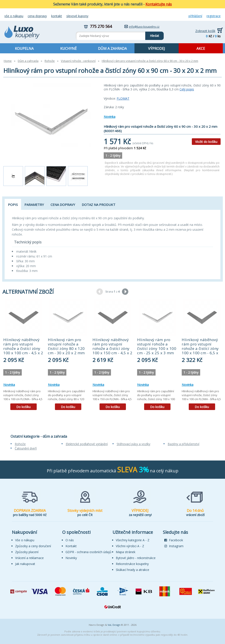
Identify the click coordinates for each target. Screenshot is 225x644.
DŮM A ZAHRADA (112, 49)
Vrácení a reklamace (29, 558)
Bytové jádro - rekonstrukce (136, 558)
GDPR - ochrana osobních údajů (88, 552)
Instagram (174, 546)
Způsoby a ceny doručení (33, 546)
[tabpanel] (23, 356)
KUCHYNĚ (68, 49)
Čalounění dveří (26, 448)
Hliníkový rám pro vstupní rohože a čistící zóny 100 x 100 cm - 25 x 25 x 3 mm (157, 346)
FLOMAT (123, 98)
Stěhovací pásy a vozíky (133, 444)
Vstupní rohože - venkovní (78, 61)
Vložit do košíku (206, 142)
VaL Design (114, 625)
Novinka (110, 117)
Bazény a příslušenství (183, 444)
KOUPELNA (24, 49)
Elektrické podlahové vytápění (87, 444)
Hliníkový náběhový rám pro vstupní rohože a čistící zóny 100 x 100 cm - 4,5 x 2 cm (23, 348)
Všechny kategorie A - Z (133, 540)
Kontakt (57, 16)
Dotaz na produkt (99, 205)
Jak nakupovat (25, 564)
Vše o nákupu (14, 16)
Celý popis (187, 89)
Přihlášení (195, 16)
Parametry (34, 205)
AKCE (201, 49)
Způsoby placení (27, 552)
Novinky (71, 558)
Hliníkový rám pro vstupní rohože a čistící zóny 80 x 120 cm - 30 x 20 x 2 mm (66, 346)
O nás (70, 540)
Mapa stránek (126, 552)
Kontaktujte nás (159, 4)
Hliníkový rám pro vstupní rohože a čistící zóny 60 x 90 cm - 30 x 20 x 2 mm (150, 61)
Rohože (50, 61)
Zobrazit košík (205, 31)
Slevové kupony (77, 16)
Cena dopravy (37, 16)
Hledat (152, 35)
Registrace (214, 16)
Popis (13, 205)
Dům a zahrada (28, 61)
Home (8, 61)
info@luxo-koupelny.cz (144, 27)
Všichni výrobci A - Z (130, 546)
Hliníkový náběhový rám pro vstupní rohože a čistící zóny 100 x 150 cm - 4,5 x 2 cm (112, 348)
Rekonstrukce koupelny (132, 564)
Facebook (174, 540)
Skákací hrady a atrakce (132, 570)
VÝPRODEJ (157, 49)
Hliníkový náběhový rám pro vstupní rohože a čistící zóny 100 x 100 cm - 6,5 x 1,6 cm (200, 348)
